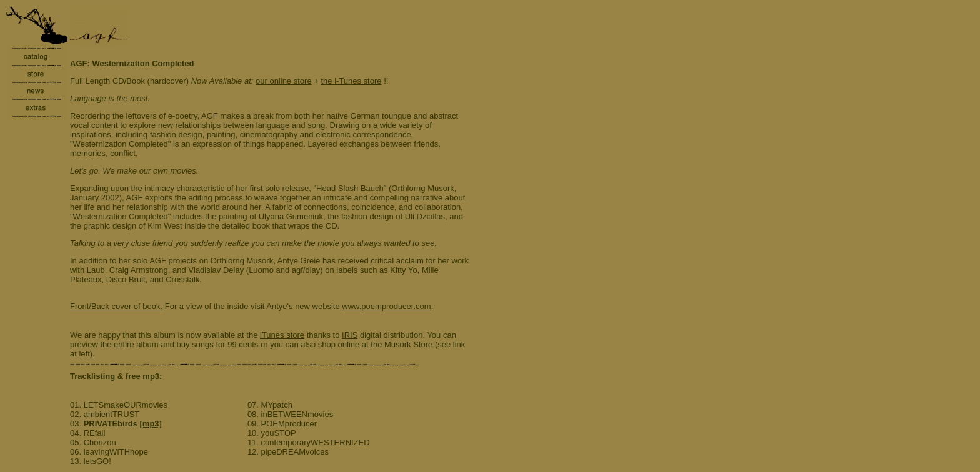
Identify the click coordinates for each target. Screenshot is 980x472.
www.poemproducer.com (386, 306)
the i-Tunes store (351, 81)
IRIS (350, 335)
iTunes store (282, 335)
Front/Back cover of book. (116, 306)
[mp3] (151, 424)
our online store (284, 81)
